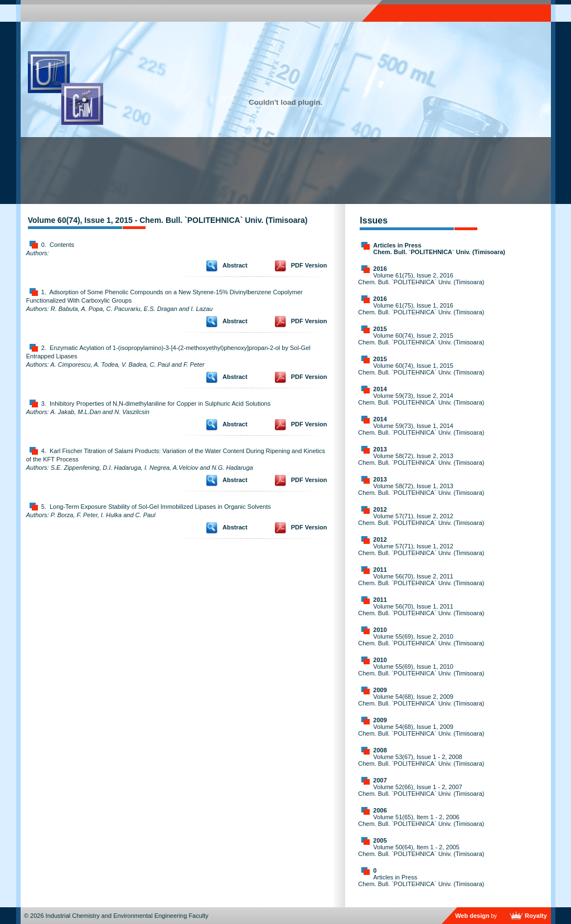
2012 (380, 509)
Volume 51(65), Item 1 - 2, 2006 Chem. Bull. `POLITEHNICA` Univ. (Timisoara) (421, 820)
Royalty (536, 916)
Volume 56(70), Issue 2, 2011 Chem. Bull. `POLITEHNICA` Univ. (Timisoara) (421, 580)
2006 (380, 810)
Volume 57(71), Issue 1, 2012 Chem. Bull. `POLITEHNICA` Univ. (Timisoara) (421, 549)
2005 (380, 840)
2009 (380, 690)
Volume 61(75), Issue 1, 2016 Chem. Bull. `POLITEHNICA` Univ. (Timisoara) (421, 309)
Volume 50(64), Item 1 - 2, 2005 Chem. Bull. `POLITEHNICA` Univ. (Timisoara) (421, 850)
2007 (380, 780)
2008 (380, 750)
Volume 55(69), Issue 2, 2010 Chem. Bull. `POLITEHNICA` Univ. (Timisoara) (421, 640)
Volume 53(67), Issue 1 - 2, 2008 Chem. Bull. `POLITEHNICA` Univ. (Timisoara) (421, 760)
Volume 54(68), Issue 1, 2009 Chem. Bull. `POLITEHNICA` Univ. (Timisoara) (421, 730)
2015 (380, 329)
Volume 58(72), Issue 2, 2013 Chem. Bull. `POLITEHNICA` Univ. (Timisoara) (421, 459)
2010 (380, 630)
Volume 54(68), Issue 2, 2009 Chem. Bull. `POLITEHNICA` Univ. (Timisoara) (421, 700)
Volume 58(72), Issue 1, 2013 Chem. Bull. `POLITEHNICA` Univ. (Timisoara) (421, 489)
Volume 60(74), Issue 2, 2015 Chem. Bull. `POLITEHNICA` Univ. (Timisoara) (421, 339)
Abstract (235, 265)
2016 (380, 269)
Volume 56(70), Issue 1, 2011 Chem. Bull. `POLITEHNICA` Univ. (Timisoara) (421, 610)
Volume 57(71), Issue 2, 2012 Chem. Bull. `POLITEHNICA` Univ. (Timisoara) (421, 519)
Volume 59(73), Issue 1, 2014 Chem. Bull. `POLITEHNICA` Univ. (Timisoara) (421, 429)
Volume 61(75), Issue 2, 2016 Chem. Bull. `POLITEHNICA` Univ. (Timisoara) (421, 279)
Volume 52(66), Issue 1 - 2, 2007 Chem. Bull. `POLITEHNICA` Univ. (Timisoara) (421, 790)
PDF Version (309, 265)
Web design (472, 916)
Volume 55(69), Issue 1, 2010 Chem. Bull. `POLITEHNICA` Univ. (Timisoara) (421, 670)
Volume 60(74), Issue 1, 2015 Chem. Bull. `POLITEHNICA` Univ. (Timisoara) (421, 369)
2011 (380, 570)
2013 (380, 449)
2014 (380, 389)
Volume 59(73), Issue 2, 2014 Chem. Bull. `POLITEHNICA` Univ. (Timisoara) (421, 399)
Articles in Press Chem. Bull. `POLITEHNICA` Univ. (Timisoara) (439, 249)
